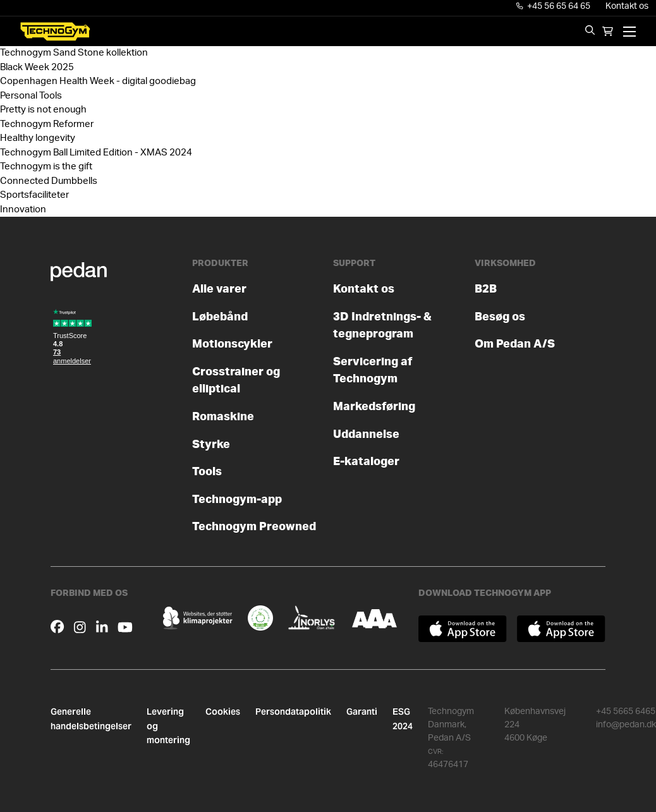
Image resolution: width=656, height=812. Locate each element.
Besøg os (500, 317)
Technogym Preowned (254, 527)
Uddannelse (366, 434)
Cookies (223, 712)
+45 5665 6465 (626, 712)
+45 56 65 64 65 (554, 6)
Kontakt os (627, 6)
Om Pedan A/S (515, 344)
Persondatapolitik (293, 712)
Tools (207, 472)
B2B (486, 289)
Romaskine (223, 417)
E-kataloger (366, 462)
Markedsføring (374, 407)
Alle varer (219, 289)
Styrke (211, 445)
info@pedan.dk (626, 725)
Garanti (362, 712)
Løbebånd (220, 317)
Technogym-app (237, 500)
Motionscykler (232, 344)
